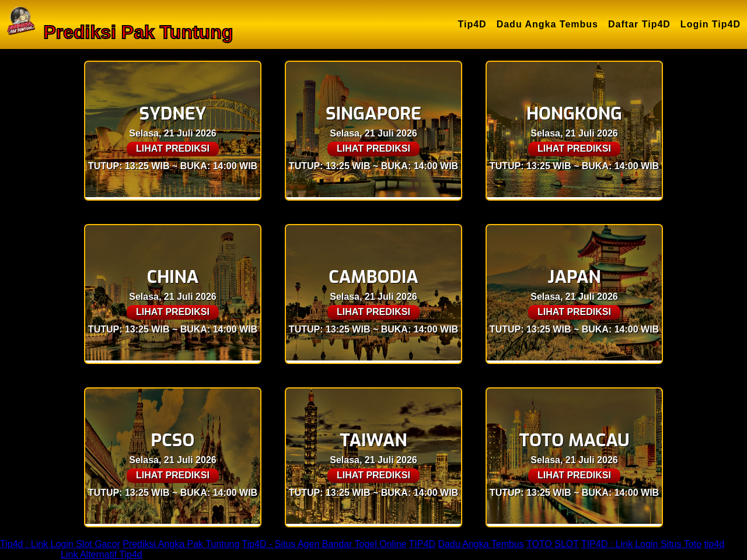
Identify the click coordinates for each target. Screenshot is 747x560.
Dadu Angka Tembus (547, 24)
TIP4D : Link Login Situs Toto (641, 544)
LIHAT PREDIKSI (173, 148)
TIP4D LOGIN (29, 554)
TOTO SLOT (553, 544)
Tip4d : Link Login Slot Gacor (60, 544)
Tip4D (472, 24)
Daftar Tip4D (639, 24)
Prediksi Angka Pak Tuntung (181, 544)
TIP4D (422, 544)
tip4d (714, 544)
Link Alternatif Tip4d (102, 554)
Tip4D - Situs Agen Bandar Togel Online (324, 544)
